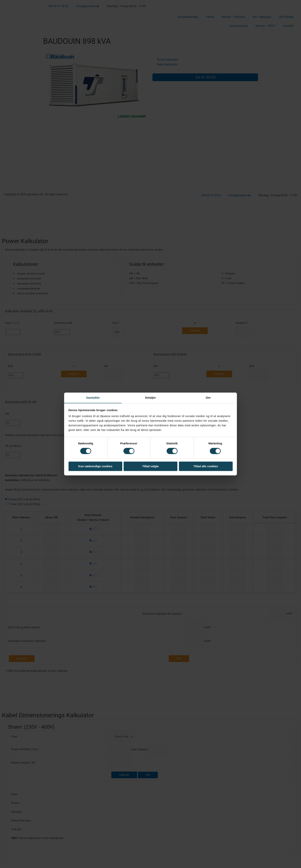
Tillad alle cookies (206, 466)
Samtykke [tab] (93, 398)
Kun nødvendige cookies (95, 466)
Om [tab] (208, 398)
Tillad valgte (150, 466)
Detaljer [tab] (150, 398)
